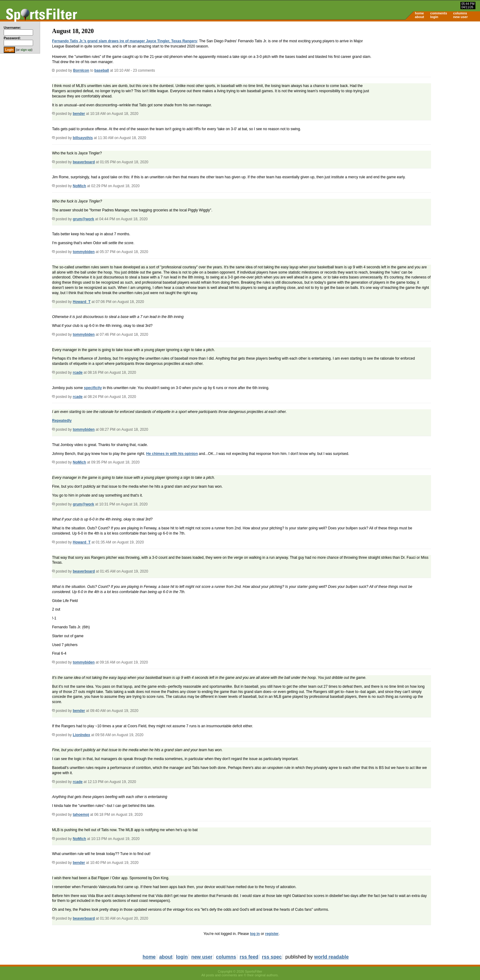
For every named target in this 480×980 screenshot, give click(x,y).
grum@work (84, 219)
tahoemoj (81, 815)
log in (255, 934)
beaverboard (84, 162)
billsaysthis (83, 138)
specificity (93, 388)
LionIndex (82, 735)
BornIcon (81, 70)
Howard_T (82, 302)
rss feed (249, 957)
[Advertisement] (428, 69)
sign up (26, 50)
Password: (12, 38)
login (434, 17)
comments (439, 13)
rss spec (272, 957)
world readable (331, 957)
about (419, 17)
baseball (102, 70)
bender (79, 114)
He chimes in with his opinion (172, 454)
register (272, 934)
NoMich (79, 186)
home (419, 13)
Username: (12, 28)
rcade (78, 373)
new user (460, 17)
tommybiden (84, 252)
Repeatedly (62, 421)
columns (460, 13)
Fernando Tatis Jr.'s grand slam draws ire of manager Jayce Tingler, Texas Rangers (125, 41)
